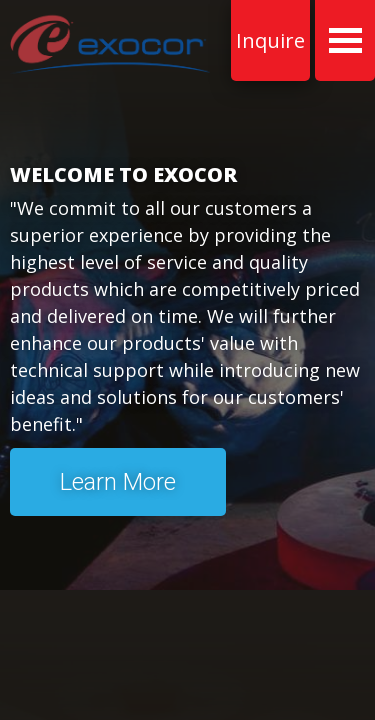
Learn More (118, 482)
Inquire (270, 40)
